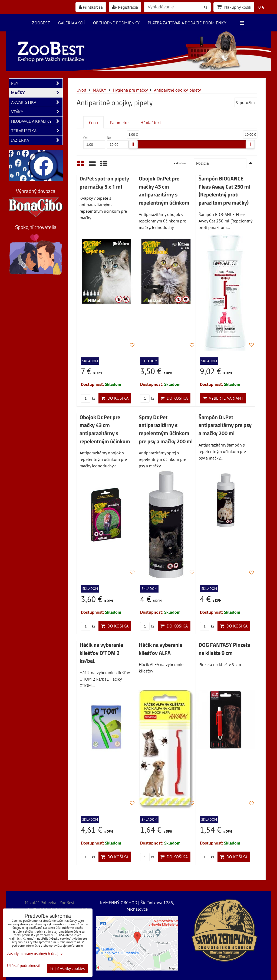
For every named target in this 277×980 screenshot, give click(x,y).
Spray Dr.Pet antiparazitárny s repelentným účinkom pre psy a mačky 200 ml (166, 429)
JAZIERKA (37, 140)
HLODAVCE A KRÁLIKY (37, 121)
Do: (118, 142)
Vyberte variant (223, 398)
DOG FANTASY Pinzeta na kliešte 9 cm (224, 649)
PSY (37, 83)
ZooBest (41, 23)
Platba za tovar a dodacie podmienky (187, 23)
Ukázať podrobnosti (24, 966)
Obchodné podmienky (116, 23)
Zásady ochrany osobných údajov (35, 954)
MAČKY (37, 93)
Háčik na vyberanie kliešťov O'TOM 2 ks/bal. (101, 653)
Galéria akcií (72, 23)
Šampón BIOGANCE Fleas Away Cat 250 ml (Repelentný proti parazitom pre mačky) (224, 191)
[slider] (133, 144)
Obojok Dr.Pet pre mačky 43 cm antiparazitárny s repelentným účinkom (164, 191)
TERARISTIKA (37, 131)
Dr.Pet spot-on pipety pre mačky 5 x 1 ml (104, 183)
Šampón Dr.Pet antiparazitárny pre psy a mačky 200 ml (225, 425)
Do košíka (115, 398)
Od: (94, 142)
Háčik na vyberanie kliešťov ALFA (161, 649)
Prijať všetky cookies (67, 968)
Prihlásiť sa (91, 7)
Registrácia (125, 7)
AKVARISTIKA (37, 102)
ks (88, 398)
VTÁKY (37, 112)
